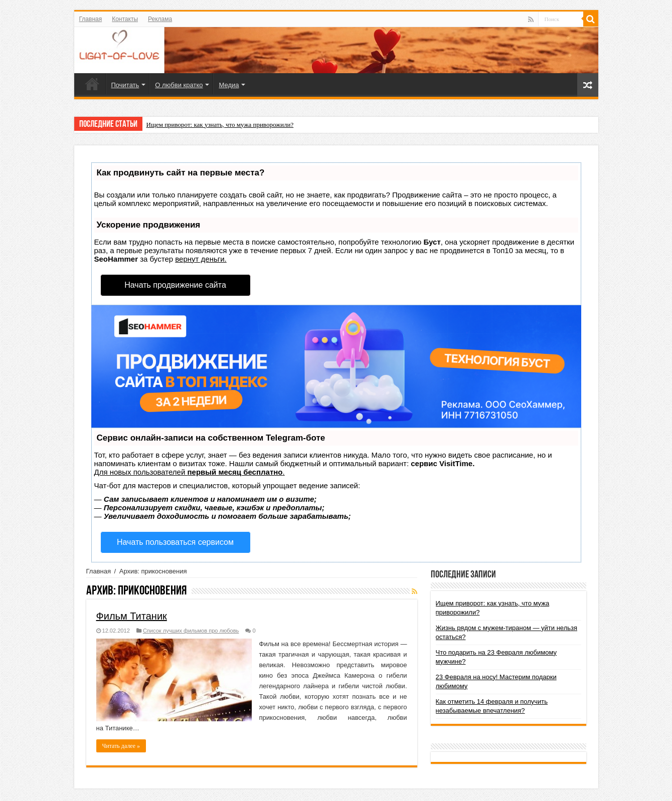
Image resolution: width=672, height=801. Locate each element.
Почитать (125, 85)
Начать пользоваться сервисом (175, 542)
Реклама (160, 19)
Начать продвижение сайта (175, 285)
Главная (91, 19)
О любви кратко (179, 85)
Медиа (229, 85)
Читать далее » (121, 746)
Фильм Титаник (132, 616)
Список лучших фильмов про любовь (191, 631)
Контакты (125, 19)
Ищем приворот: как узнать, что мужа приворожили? (220, 125)
